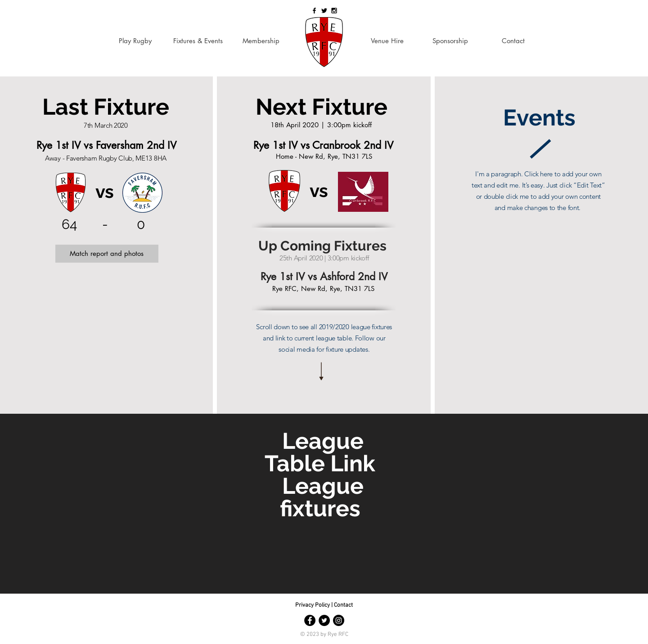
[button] (107, 254)
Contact (343, 605)
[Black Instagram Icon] (334, 11)
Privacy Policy (313, 605)
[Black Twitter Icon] (324, 11)
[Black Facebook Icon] (314, 11)
